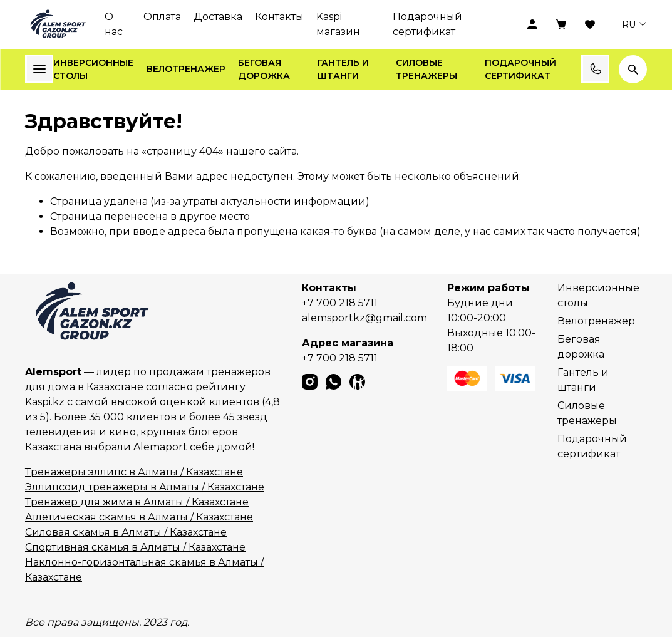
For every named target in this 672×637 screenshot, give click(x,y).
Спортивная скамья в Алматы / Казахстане (135, 547)
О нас (114, 24)
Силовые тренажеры (426, 69)
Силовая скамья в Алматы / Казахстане (126, 532)
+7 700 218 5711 (340, 303)
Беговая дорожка (264, 69)
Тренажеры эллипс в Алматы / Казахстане (134, 472)
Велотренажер (186, 69)
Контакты (279, 17)
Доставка (218, 17)
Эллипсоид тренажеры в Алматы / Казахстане (145, 487)
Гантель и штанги (343, 69)
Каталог (39, 69)
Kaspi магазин (338, 24)
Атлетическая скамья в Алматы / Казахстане (139, 517)
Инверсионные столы (93, 69)
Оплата (162, 17)
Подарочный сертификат (427, 24)
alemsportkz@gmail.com (364, 318)
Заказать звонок (596, 69)
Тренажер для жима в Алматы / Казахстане (137, 502)
